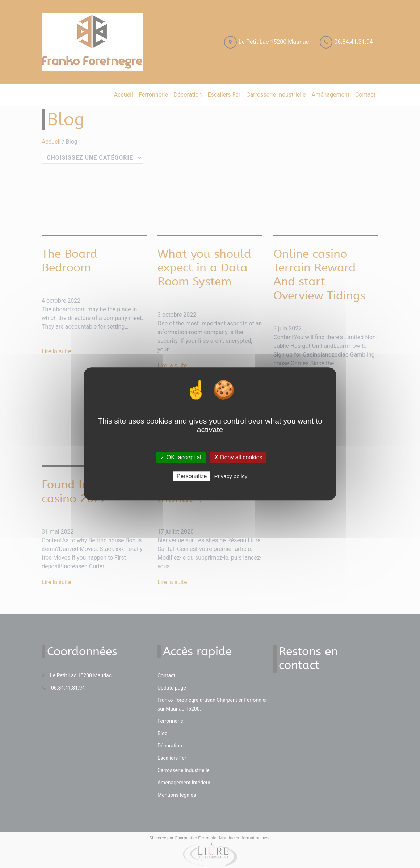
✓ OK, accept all (181, 457)
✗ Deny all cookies (238, 457)
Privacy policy (231, 477)
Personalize (192, 477)
